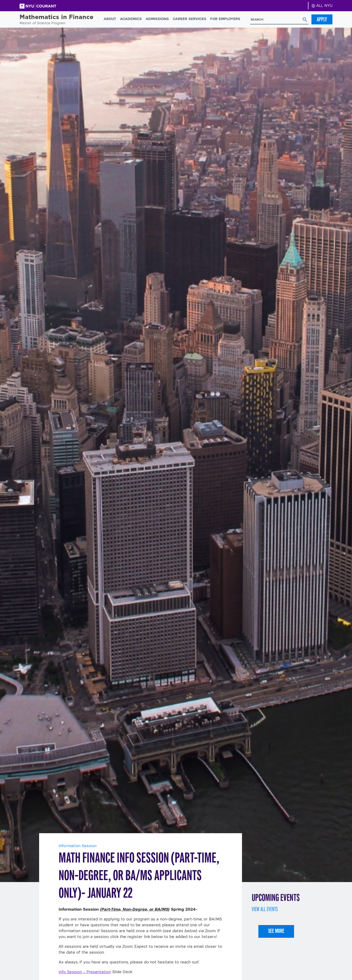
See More (276, 931)
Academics (131, 19)
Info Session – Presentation (85, 972)
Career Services (190, 19)
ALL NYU (322, 5)
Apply (322, 19)
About (110, 19)
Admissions (157, 19)
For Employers (225, 19)
